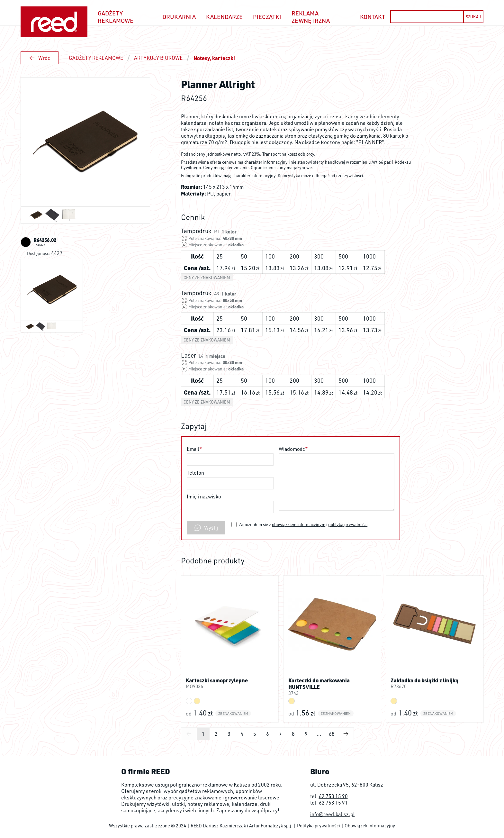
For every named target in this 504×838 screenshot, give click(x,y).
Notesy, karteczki (214, 58)
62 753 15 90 (333, 796)
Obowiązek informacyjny (370, 825)
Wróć (40, 58)
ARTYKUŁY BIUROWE (158, 58)
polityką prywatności (348, 524)
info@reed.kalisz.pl (333, 814)
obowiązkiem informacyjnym (299, 524)
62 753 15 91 (333, 803)
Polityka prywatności (319, 825)
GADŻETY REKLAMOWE (96, 58)
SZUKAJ (473, 17)
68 (332, 734)
